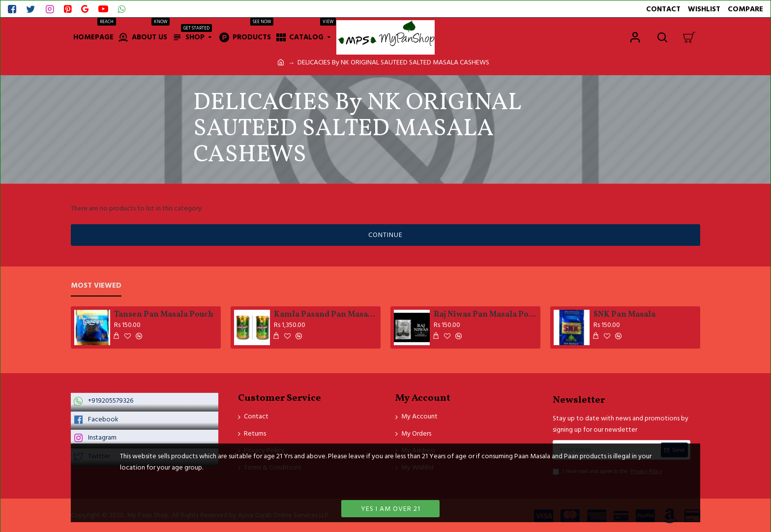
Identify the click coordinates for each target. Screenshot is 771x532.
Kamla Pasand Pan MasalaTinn (326, 315)
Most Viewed (96, 286)
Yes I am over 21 (391, 509)
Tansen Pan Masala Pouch (164, 315)
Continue (385, 235)
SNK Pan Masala (624, 315)
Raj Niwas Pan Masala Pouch (485, 315)
